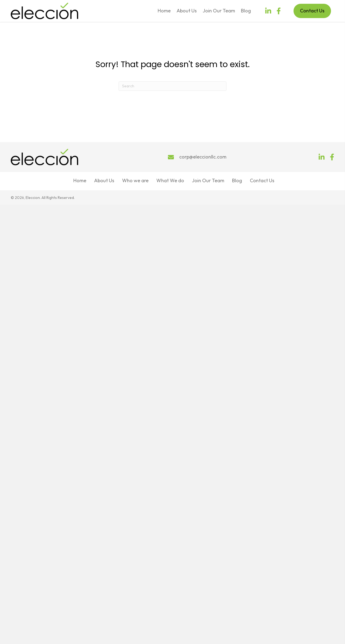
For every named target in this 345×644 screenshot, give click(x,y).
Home (80, 181)
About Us (104, 181)
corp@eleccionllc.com (203, 157)
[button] (268, 11)
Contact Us (262, 181)
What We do (170, 181)
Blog (237, 181)
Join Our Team (208, 181)
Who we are (135, 181)
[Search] (172, 86)
